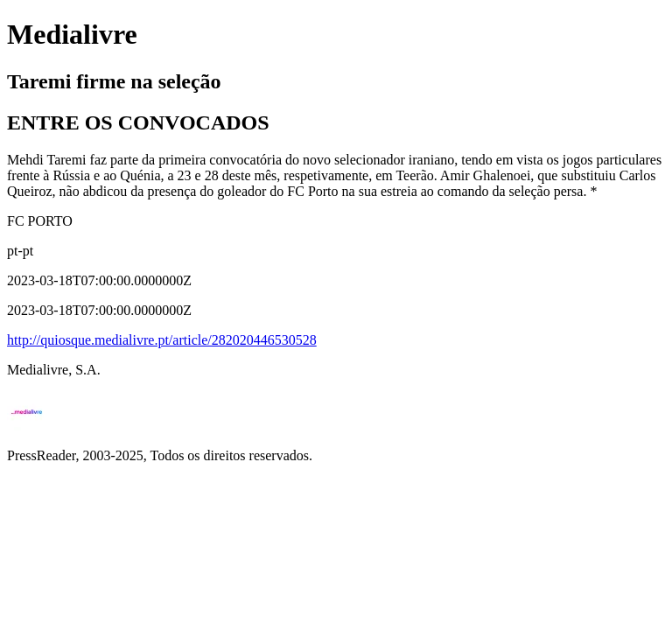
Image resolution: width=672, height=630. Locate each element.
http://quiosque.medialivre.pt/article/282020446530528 (162, 340)
